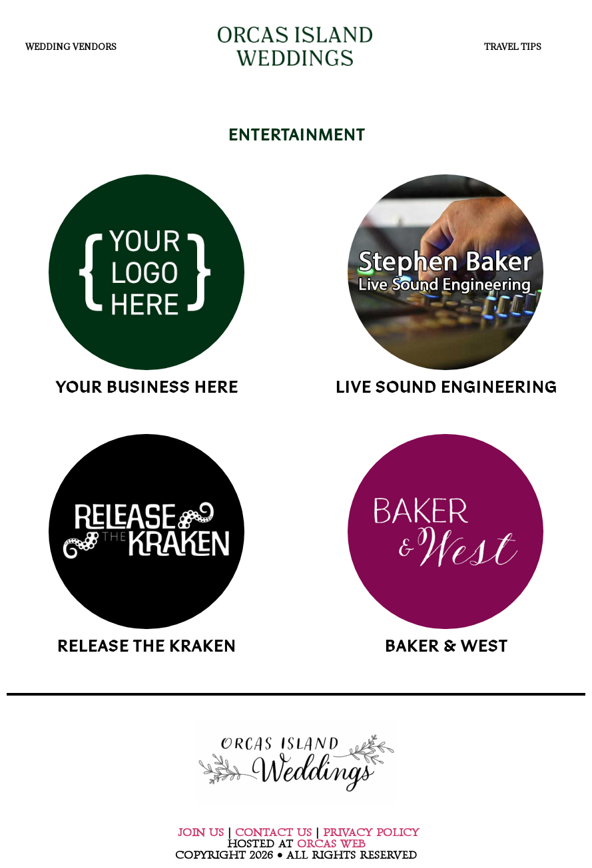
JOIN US (201, 833)
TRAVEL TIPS (516, 47)
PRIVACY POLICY (371, 833)
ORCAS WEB (331, 844)
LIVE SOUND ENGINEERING (446, 389)
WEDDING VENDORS (74, 47)
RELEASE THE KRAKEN (146, 648)
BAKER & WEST (446, 648)
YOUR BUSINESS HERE (147, 389)
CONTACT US (273, 833)
